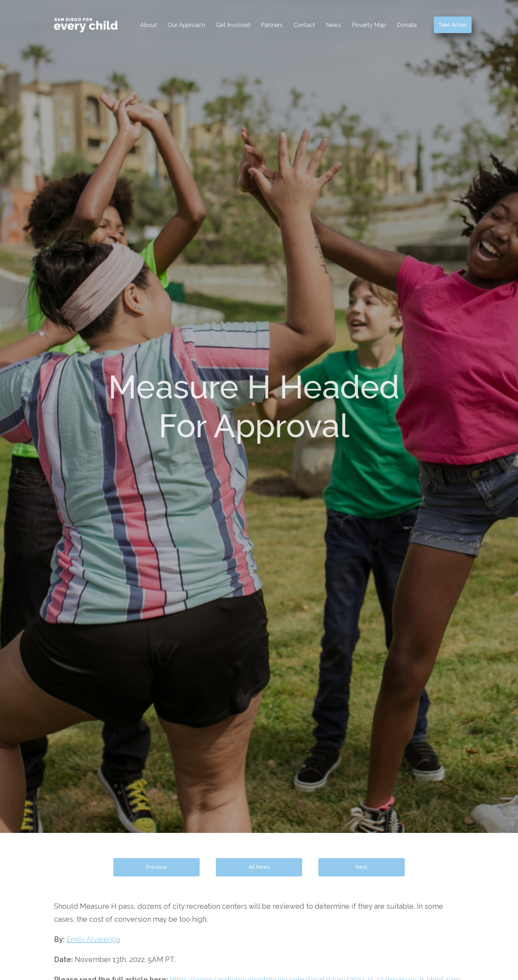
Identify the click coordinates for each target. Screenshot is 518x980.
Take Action (453, 25)
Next (362, 867)
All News (259, 867)
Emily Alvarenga (93, 939)
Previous (156, 867)
